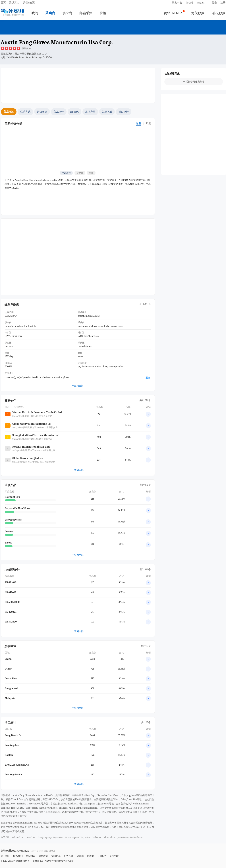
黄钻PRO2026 (174, 13)
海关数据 (198, 13)
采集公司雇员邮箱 (194, 82)
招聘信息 (56, 856)
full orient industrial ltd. (104, 837)
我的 (35, 13)
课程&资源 (29, 3)
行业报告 (115, 856)
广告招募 (69, 856)
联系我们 (18, 856)
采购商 (50, 13)
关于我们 (5, 856)
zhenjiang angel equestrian (50, 837)
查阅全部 (78, 386)
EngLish (201, 3)
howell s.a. (31, 837)
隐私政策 (43, 856)
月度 (138, 123)
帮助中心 (177, 3)
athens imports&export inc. (78, 837)
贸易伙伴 (59, 112)
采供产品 (90, 112)
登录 (214, 3)
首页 (3, 3)
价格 (103, 13)
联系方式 (25, 112)
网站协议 (31, 856)
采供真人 (14, 3)
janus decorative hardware (130, 837)
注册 (223, 3)
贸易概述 (9, 112)
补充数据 (219, 13)
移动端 (189, 3)
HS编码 (74, 112)
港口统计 (124, 112)
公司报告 (102, 856)
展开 (148, 378)
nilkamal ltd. (18, 837)
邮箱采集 (86, 13)
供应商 (67, 13)
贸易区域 (107, 112)
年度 (148, 123)
